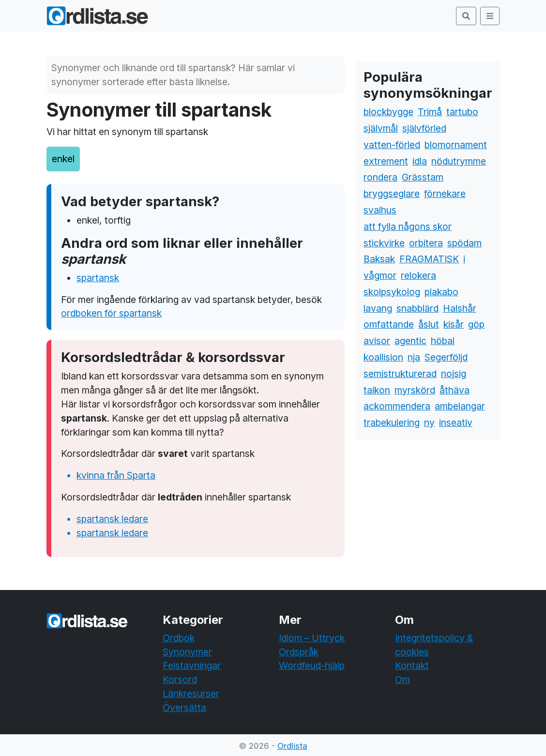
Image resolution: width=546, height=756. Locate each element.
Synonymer (187, 652)
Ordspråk (299, 652)
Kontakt (412, 665)
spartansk (98, 278)
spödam (464, 243)
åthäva (455, 390)
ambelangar (460, 406)
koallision (383, 357)
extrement (386, 161)
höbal (443, 341)
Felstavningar (192, 665)
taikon (377, 390)
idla (420, 161)
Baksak (379, 259)
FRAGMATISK (429, 259)
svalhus (380, 210)
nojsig (454, 374)
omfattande (389, 324)
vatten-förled (392, 145)
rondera (380, 177)
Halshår (460, 308)
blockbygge (388, 112)
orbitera (426, 243)
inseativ (456, 423)
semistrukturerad (400, 374)
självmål (381, 128)
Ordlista (292, 746)
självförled (424, 128)
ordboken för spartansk (111, 313)
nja (414, 357)
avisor (377, 341)
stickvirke (384, 243)
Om (402, 680)
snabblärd (417, 308)
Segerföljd (446, 357)
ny (429, 423)
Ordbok (179, 638)
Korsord (180, 680)
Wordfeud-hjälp (312, 665)
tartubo (462, 112)
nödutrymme (459, 161)
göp (476, 324)
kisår (454, 324)
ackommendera (397, 406)
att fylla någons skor (408, 227)
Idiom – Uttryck (312, 638)
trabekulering (392, 423)
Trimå (430, 112)
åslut (429, 324)
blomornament (456, 145)
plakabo (441, 292)
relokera (418, 275)
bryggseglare (392, 194)
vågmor (380, 275)
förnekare (445, 194)
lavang (378, 308)
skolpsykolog (392, 292)
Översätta (184, 708)
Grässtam (423, 177)
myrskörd (415, 390)
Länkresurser (191, 694)
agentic (410, 341)
